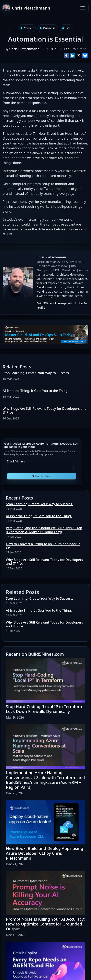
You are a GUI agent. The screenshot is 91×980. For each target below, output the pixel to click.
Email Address (16, 461)
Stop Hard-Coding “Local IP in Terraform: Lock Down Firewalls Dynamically (45, 709)
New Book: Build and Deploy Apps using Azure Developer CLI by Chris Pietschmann (45, 853)
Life (68, 28)
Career (28, 28)
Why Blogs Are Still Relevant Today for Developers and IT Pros (45, 410)
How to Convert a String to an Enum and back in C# (43, 546)
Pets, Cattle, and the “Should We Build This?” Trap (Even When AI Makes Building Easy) (44, 530)
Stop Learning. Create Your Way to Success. (39, 504)
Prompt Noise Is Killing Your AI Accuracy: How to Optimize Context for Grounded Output (45, 924)
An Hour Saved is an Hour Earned (59, 134)
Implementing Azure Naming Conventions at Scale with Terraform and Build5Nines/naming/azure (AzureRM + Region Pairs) (45, 780)
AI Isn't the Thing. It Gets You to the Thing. (39, 516)
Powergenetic (64, 303)
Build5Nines (44, 303)
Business (49, 28)
